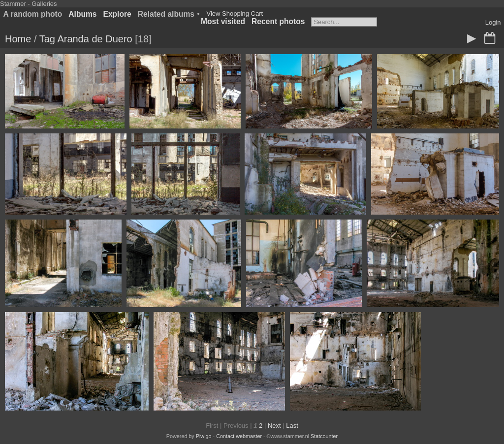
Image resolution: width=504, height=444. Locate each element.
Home (18, 39)
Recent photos (278, 21)
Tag (47, 39)
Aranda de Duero (94, 39)
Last (292, 426)
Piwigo (204, 436)
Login (493, 22)
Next (274, 426)
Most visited (223, 21)
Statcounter (324, 436)
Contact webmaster (239, 436)
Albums (82, 14)
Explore (117, 14)
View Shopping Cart (235, 14)
